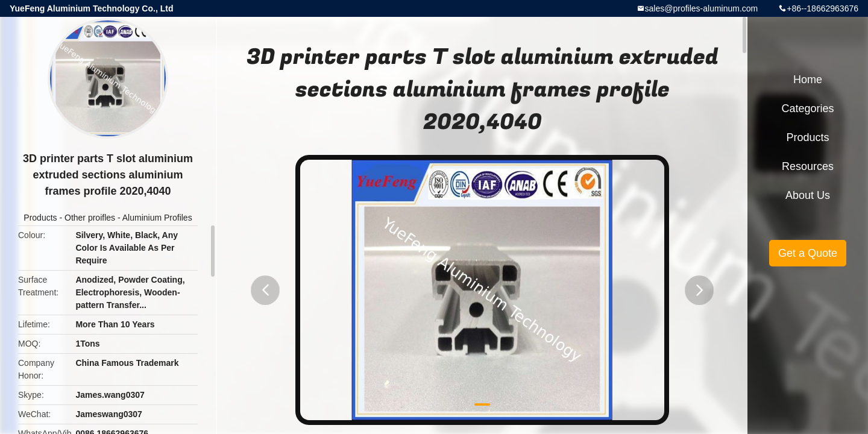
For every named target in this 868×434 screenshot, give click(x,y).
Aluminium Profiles (157, 218)
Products (40, 218)
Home (808, 80)
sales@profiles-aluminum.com (702, 8)
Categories (807, 108)
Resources (808, 166)
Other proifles (90, 218)
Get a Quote (808, 253)
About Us (808, 195)
